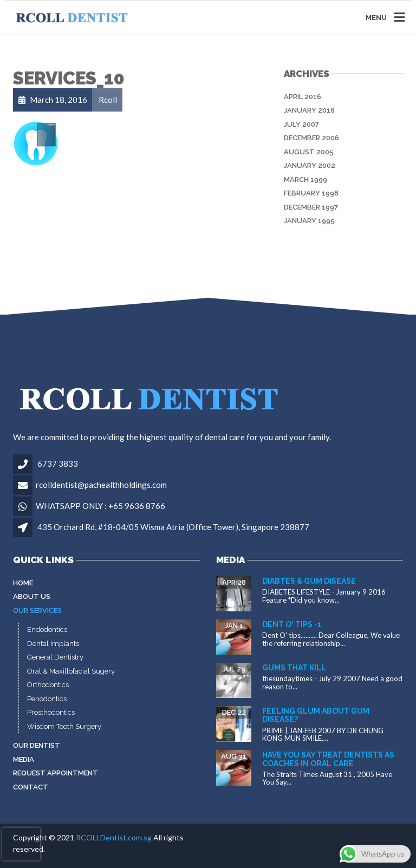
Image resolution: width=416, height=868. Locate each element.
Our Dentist (37, 745)
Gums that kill (294, 668)
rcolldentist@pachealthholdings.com (101, 485)
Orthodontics (48, 685)
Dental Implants (53, 644)
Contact (31, 787)
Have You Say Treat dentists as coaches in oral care (328, 759)
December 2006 (311, 138)
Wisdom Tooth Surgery (64, 726)
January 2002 (310, 165)
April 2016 (303, 97)
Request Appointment (56, 773)
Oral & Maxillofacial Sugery (71, 671)
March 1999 (305, 180)
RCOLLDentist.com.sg (114, 837)
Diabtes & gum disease (309, 581)
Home (23, 583)
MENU (376, 17)
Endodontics (47, 629)
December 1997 (311, 207)
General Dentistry (55, 657)
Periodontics (47, 699)
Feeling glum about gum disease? (316, 715)
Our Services (37, 611)
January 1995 (309, 221)
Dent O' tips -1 (292, 624)
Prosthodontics (51, 712)
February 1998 (311, 193)
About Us (32, 596)
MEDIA (24, 759)
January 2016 (309, 110)
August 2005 (309, 152)
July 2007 (301, 124)
